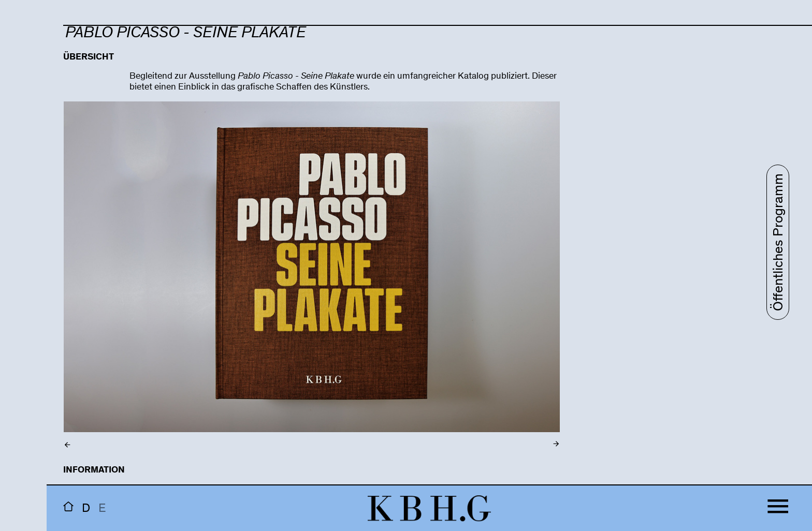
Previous (138, 279)
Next (486, 279)
